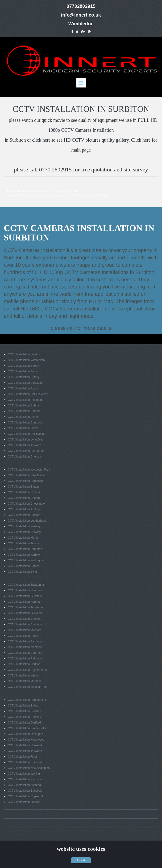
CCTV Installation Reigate (24, 411)
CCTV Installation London (24, 354)
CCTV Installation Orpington (25, 733)
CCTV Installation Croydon (25, 492)
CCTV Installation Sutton (23, 486)
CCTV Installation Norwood (25, 745)
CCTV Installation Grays (23, 428)
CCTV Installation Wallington (26, 560)
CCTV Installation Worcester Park (29, 469)
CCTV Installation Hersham (25, 601)
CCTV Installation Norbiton (25, 554)
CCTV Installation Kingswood (26, 739)
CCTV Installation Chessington (27, 503)
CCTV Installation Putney (24, 377)
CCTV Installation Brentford (25, 618)
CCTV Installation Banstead (25, 382)
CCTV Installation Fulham (24, 371)
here (46, 139)
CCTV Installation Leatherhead (27, 520)
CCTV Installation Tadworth (25, 750)
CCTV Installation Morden (24, 537)
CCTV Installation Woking (24, 526)
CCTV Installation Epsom (24, 388)
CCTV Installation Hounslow (25, 590)
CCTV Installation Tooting (24, 509)
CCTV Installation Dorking (24, 664)
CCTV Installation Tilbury (23, 543)
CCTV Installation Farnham (25, 641)
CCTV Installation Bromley (24, 716)
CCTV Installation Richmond (26, 399)
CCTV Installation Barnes (24, 566)
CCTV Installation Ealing (23, 705)
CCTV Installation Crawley (24, 532)
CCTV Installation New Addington (29, 768)
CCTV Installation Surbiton (24, 711)
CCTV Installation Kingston (25, 779)
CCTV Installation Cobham (25, 405)
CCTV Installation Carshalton (26, 480)
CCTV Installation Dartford (24, 722)
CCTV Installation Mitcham (25, 630)
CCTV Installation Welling (24, 773)
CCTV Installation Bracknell (25, 762)
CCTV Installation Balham (24, 515)
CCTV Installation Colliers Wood (28, 394)
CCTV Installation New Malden (27, 475)
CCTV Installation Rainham (25, 658)
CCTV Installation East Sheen (27, 450)
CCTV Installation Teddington (26, 607)
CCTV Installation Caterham (25, 652)
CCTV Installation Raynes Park (27, 669)
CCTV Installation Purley (23, 635)
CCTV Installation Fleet (22, 756)
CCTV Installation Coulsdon (25, 422)
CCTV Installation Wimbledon (26, 360)
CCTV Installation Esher (23, 416)
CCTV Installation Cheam (24, 497)
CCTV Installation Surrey (23, 365)
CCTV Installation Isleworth (25, 613)
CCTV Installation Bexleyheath (27, 433)
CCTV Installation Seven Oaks (27, 728)
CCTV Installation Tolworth (24, 445)
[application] (81, 194)
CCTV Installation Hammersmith (28, 699)
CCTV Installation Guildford (25, 596)
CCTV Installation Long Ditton (26, 439)
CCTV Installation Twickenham (27, 584)
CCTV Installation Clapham (25, 624)
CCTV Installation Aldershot (25, 647)
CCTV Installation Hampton (25, 549)
